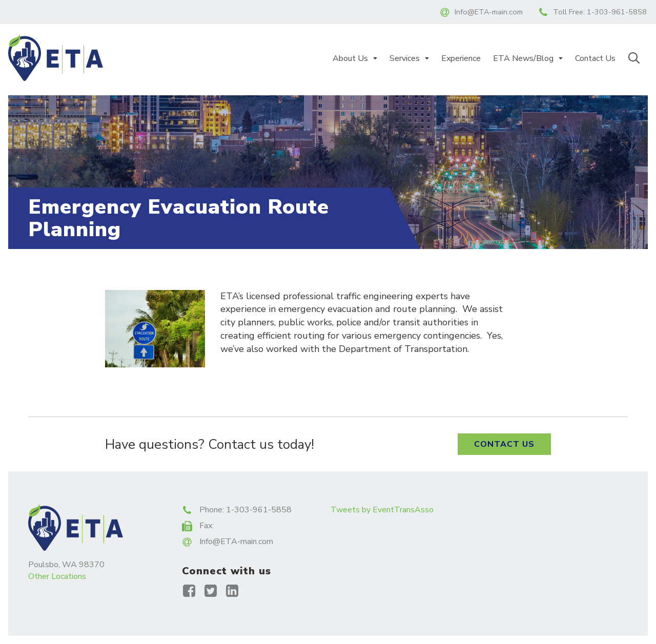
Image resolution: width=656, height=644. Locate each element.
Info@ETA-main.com (489, 12)
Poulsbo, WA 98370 (66, 565)
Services (405, 58)
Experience (461, 58)
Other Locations (57, 576)
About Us (350, 58)
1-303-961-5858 (617, 12)
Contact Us (595, 58)
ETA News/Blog (523, 58)
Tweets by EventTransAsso (382, 510)
